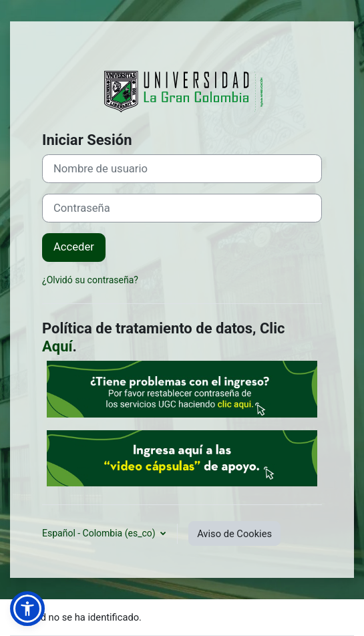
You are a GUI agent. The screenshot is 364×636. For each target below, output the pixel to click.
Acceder (74, 247)
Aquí (57, 346)
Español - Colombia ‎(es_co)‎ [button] (100, 533)
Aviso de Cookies (234, 534)
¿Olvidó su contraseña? (90, 280)
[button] (27, 609)
